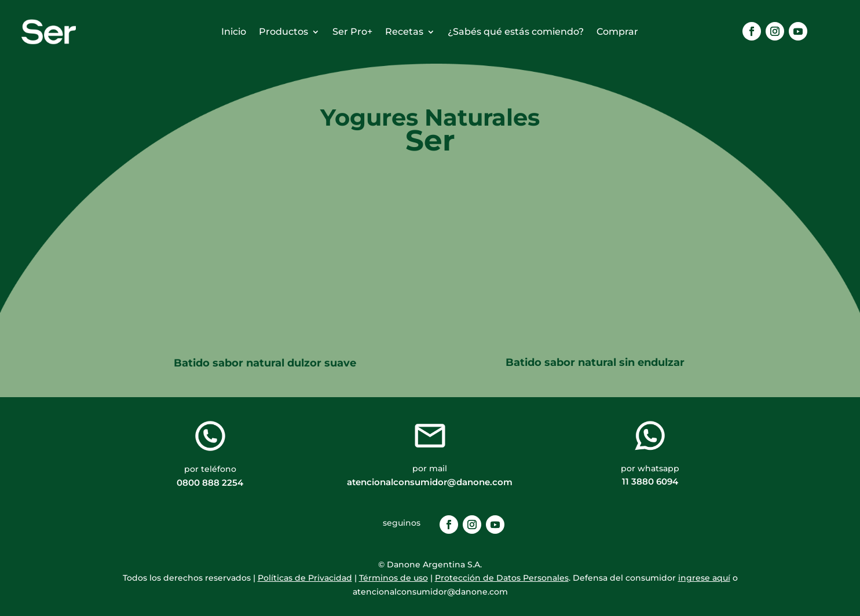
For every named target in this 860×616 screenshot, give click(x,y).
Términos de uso (394, 578)
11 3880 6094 (650, 481)
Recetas (404, 32)
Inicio (234, 32)
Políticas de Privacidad (305, 578)
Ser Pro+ (352, 32)
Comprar (617, 32)
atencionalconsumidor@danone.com (430, 482)
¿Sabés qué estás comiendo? (516, 32)
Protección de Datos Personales (502, 578)
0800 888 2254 (210, 483)
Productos (283, 32)
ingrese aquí (704, 578)
